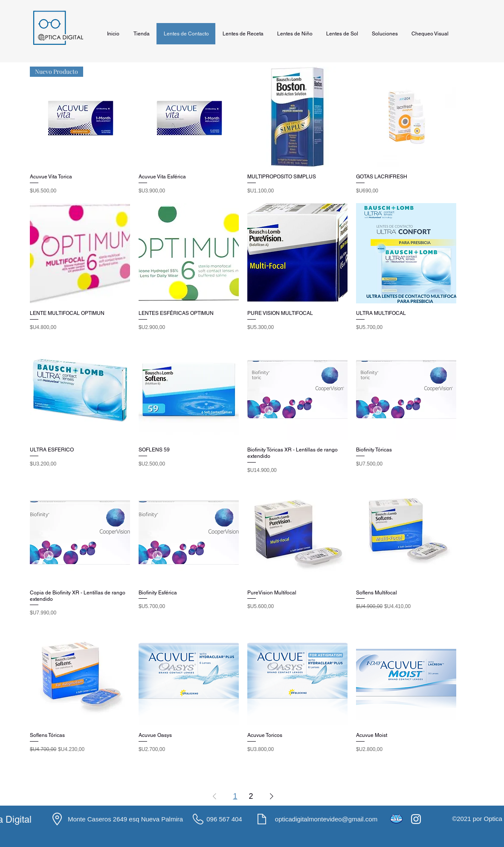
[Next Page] (272, 796)
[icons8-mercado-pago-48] (396, 819)
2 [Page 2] (251, 796)
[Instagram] (416, 819)
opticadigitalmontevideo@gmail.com (326, 819)
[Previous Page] (214, 796)
